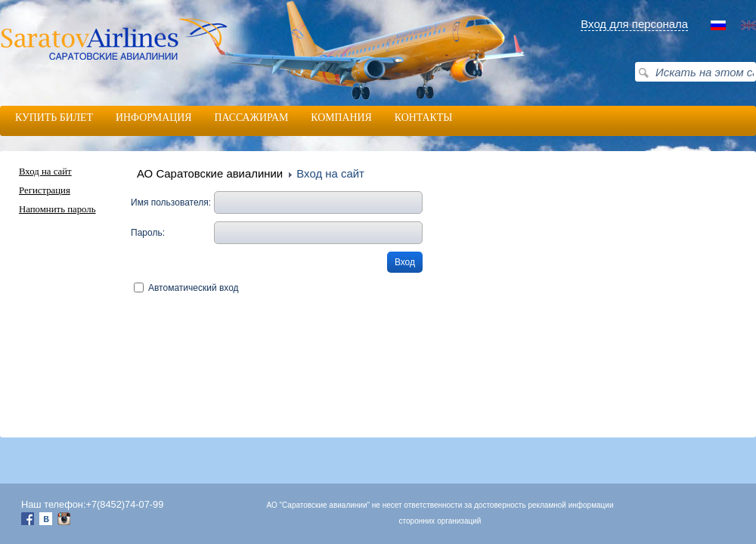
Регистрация (45, 190)
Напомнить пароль (57, 209)
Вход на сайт (45, 172)
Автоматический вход (194, 288)
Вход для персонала (634, 24)
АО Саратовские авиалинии (210, 173)
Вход (405, 262)
